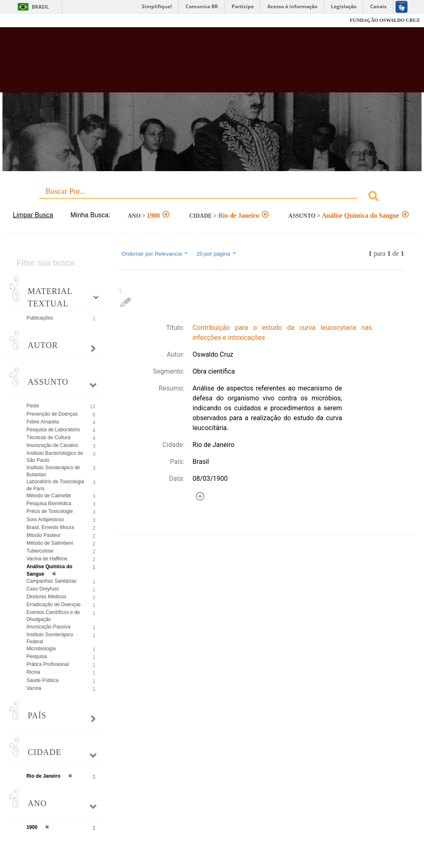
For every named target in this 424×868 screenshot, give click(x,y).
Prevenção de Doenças (52, 414)
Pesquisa (36, 656)
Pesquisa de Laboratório (53, 430)
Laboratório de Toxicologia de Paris (55, 485)
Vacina (34, 688)
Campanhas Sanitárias (51, 581)
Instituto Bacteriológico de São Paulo (55, 457)
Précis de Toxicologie (50, 511)
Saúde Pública (42, 680)
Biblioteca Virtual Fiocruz (190, 64)
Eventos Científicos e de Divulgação (53, 616)
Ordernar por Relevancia (155, 254)
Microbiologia (41, 649)
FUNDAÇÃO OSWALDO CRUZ (385, 20)
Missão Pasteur (43, 535)
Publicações (40, 318)
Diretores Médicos (46, 597)
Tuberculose (40, 551)
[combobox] (212, 197)
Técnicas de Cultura (48, 438)
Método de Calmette (49, 496)
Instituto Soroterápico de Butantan (53, 471)
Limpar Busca (33, 215)
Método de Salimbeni (50, 543)
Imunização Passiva (48, 627)
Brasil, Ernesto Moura (50, 527)
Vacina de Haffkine (47, 559)
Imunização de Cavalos (52, 445)
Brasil (40, 7)
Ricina (33, 672)
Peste (33, 406)
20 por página (217, 254)
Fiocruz (25, 20)
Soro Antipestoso (45, 520)
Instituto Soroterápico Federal (50, 638)
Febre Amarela (43, 422)
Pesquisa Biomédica (49, 503)
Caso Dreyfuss (43, 589)
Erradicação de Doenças (53, 605)
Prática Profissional (48, 664)
